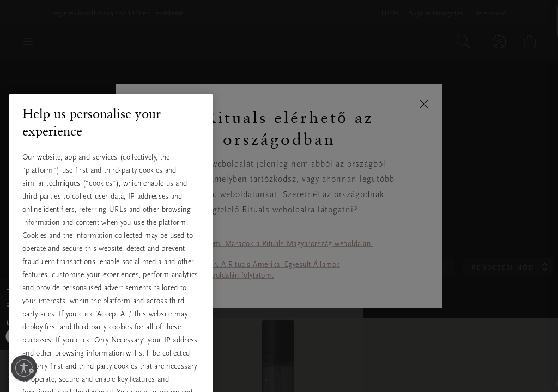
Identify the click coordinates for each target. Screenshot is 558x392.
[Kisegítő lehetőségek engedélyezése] (24, 368)
